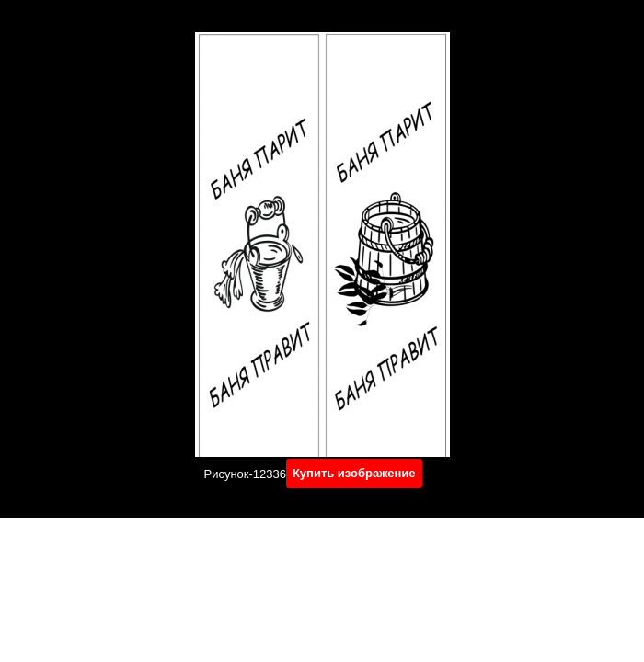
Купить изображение (354, 473)
